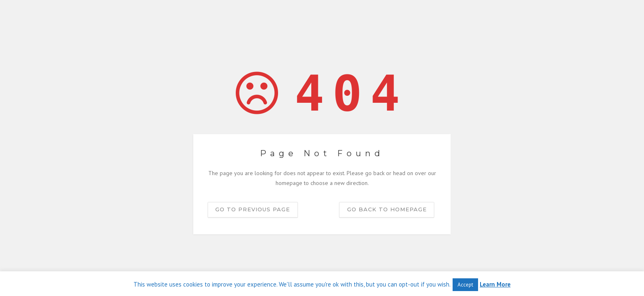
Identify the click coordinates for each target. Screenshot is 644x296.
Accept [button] (465, 285)
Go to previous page (253, 209)
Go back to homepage (387, 209)
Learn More (495, 284)
